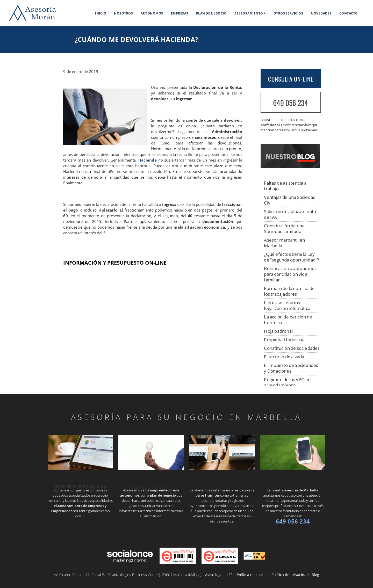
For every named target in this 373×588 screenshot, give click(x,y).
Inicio (101, 13)
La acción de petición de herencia (288, 320)
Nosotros (123, 13)
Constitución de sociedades (292, 348)
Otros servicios (288, 13)
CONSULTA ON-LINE (291, 79)
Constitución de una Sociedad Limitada (284, 228)
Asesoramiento (249, 13)
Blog (315, 575)
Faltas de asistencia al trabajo (286, 186)
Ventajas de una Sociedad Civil (290, 200)
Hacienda (148, 160)
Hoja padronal (278, 331)
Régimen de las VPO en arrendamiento (287, 382)
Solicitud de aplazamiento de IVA (290, 214)
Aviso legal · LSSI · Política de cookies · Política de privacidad (257, 575)
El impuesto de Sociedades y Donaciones (291, 368)
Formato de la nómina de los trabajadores (289, 291)
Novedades (321, 13)
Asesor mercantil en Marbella (284, 243)
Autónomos (152, 13)
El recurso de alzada (284, 357)
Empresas (180, 13)
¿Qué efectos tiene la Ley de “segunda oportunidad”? (291, 257)
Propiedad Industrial (285, 340)
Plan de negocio (211, 13)
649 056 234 (290, 103)
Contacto (349, 13)
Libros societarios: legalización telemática (287, 305)
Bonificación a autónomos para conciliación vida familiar (290, 274)
